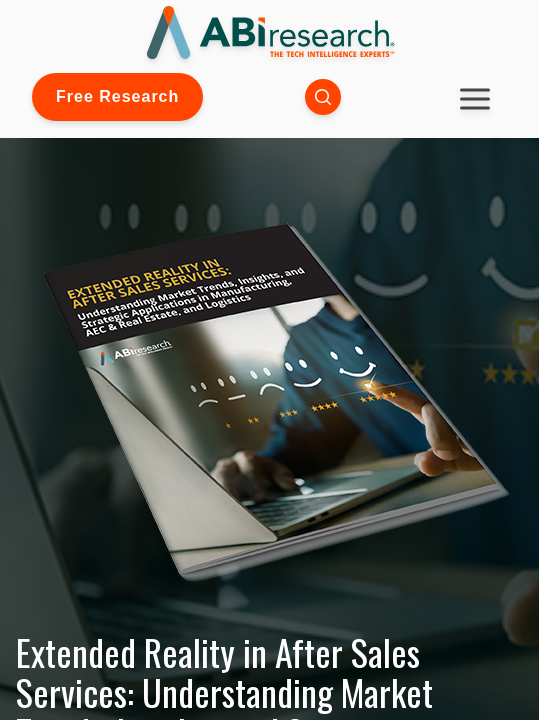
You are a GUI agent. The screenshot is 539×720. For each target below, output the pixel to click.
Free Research (117, 96)
